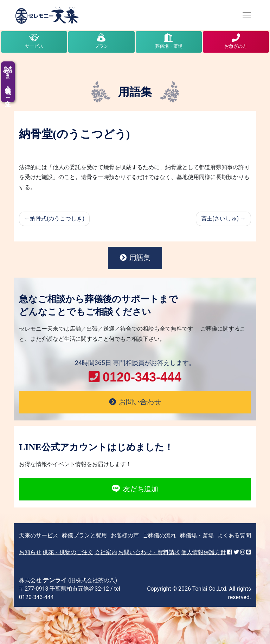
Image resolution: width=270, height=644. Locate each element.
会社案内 (106, 553)
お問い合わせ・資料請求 (149, 553)
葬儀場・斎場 (169, 46)
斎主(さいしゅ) (220, 218)
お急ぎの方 (236, 46)
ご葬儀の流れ (159, 536)
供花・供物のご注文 (68, 553)
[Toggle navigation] (247, 15)
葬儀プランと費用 (84, 536)
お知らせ (30, 553)
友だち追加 (135, 490)
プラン (101, 46)
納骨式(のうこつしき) (57, 218)
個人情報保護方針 (204, 553)
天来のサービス (39, 536)
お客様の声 (125, 536)
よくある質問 (234, 536)
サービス (34, 46)
